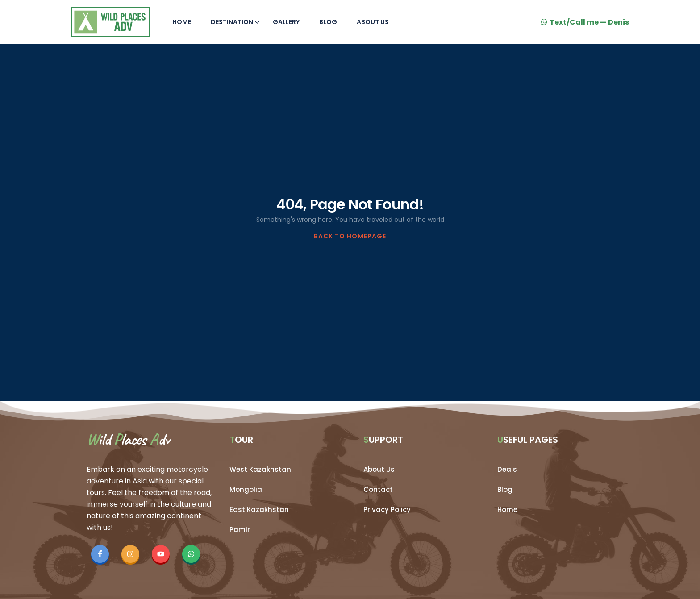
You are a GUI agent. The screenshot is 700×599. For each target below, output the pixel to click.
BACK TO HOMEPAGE (350, 236)
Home (182, 22)
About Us (373, 22)
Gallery (286, 22)
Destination (235, 22)
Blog (328, 22)
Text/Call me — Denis (585, 22)
